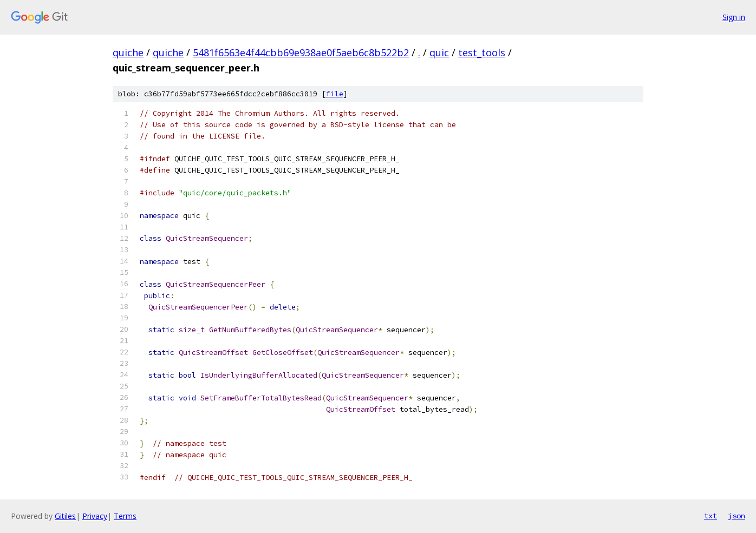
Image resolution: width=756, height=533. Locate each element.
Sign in (734, 17)
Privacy (95, 516)
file (335, 94)
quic (439, 52)
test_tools (482, 52)
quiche (128, 52)
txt (711, 516)
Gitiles (65, 516)
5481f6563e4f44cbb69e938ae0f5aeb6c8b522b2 (301, 52)
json (737, 516)
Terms (125, 516)
